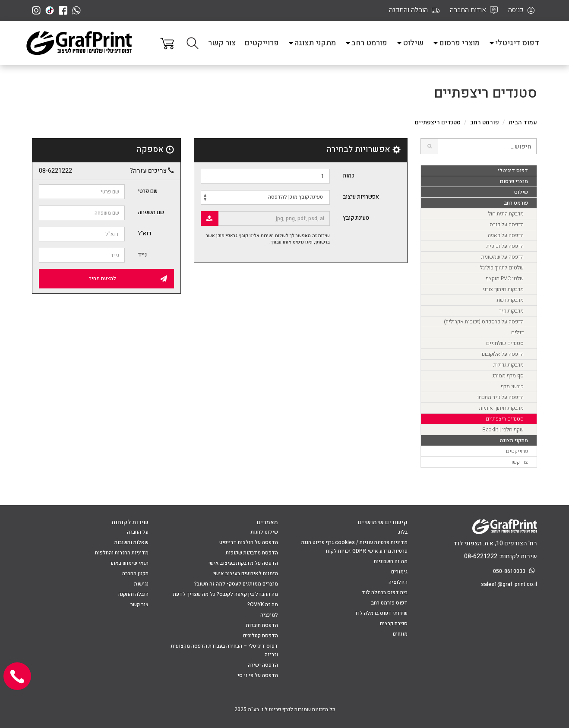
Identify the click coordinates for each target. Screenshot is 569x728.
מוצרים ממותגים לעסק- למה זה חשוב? (236, 584)
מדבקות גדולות (509, 365)
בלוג (403, 532)
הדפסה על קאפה (506, 235)
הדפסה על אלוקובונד (502, 354)
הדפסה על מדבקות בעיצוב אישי (243, 563)
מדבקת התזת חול (506, 214)
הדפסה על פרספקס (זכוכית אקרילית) (484, 322)
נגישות (141, 584)
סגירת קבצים (394, 624)
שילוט (410, 43)
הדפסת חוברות (262, 625)
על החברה (138, 532)
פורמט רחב (366, 43)
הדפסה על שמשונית (503, 257)
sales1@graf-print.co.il (509, 584)
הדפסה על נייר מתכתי (500, 397)
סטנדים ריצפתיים (505, 419)
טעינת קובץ (356, 218)
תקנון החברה (135, 573)
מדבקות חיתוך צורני (503, 289)
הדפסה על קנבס (507, 225)
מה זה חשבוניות (391, 561)
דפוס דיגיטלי (514, 43)
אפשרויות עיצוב (361, 197)
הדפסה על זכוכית (505, 246)
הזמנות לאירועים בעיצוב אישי (246, 573)
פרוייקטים (262, 43)
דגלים (517, 332)
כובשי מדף (512, 386)
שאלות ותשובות (131, 542)
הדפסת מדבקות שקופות (252, 553)
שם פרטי (148, 191)
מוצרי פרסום (456, 43)
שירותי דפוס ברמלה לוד (381, 613)
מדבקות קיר (511, 311)
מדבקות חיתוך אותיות (501, 408)
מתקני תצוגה (312, 43)
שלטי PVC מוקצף (505, 279)
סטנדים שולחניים (505, 343)
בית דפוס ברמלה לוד (385, 592)
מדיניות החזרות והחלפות (122, 553)
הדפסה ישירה (263, 665)
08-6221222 (55, 171)
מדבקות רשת (510, 300)
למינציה (269, 615)
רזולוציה (398, 582)
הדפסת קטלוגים (261, 636)
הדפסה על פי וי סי (258, 675)
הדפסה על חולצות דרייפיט (249, 542)
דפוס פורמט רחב (389, 603)
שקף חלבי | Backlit (503, 430)
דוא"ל (145, 233)
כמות (349, 176)
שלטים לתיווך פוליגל (502, 268)
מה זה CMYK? (263, 605)
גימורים (399, 572)
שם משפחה (151, 212)
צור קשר (222, 43)
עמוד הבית (523, 122)
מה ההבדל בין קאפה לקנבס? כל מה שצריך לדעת (226, 594)
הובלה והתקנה (133, 594)
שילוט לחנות (264, 532)
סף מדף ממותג (508, 376)
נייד (142, 255)
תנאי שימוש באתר (129, 563)
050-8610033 (515, 571)
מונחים (400, 634)
